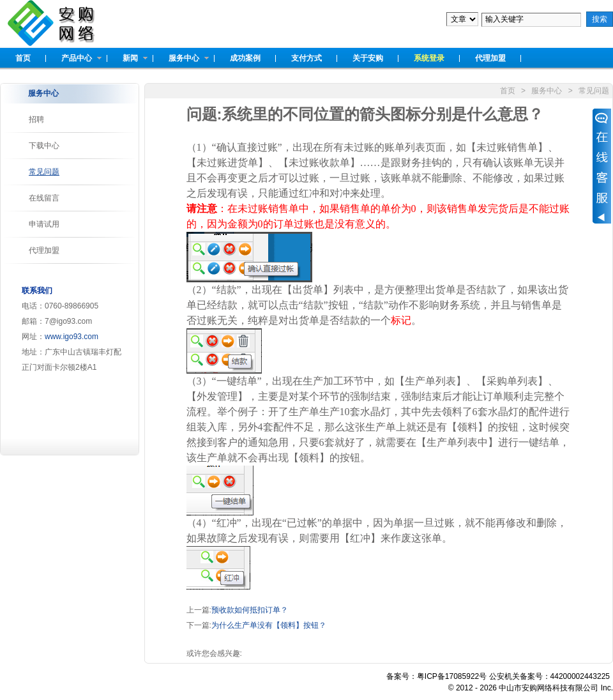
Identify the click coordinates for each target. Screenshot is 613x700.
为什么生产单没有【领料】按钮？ (269, 625)
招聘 (36, 119)
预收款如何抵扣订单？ (250, 610)
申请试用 (44, 224)
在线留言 (44, 198)
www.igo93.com (72, 337)
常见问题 (44, 172)
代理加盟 (44, 250)
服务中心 (547, 91)
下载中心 (44, 146)
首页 (508, 91)
